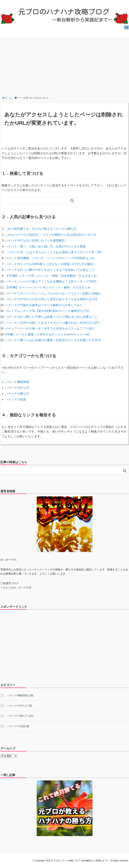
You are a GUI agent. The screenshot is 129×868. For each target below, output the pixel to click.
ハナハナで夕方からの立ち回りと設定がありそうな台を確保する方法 (51, 299)
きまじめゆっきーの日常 (17, 588)
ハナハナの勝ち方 (17, 394)
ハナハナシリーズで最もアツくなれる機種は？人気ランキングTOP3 (51, 282)
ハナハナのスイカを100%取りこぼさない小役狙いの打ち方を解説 (49, 264)
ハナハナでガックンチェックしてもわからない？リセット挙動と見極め (53, 293)
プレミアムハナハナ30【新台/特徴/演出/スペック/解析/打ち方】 (48, 311)
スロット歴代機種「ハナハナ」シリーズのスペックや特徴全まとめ (50, 258)
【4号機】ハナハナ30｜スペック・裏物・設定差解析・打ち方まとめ (51, 276)
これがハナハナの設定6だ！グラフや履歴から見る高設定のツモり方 (51, 235)
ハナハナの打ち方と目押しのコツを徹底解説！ (36, 240)
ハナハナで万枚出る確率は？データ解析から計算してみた (44, 305)
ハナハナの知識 (16, 399)
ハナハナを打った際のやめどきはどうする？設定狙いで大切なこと (50, 270)
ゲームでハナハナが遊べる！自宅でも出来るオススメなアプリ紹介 (50, 328)
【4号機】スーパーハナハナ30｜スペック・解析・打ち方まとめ (48, 287)
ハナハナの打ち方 (17, 388)
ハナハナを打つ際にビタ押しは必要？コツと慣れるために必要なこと (51, 317)
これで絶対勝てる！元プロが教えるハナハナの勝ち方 (41, 229)
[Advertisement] (64, 65)
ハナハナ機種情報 (17, 382)
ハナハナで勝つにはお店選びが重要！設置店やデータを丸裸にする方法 (53, 340)
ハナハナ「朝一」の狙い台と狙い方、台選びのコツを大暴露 (45, 246)
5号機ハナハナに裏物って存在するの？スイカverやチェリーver (47, 334)
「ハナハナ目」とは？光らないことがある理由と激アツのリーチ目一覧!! (54, 252)
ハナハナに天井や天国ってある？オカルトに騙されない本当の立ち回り (53, 323)
